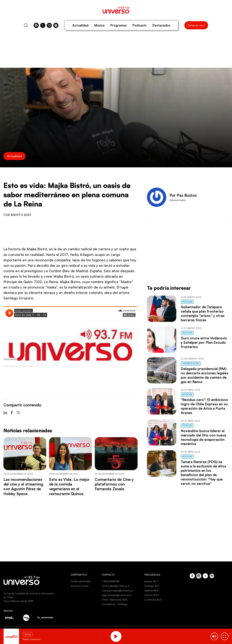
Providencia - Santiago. (115, 604)
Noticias (187, 302)
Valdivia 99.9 (151, 590)
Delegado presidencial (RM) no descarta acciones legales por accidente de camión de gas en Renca (205, 375)
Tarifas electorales (81, 581)
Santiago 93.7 (152, 586)
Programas (119, 25)
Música (99, 25)
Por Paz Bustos (183, 195)
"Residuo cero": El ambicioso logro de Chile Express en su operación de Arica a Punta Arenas (204, 406)
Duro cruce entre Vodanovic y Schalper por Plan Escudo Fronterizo (204, 342)
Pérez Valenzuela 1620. (115, 600)
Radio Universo (11, 366)
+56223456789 (111, 581)
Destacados (161, 25)
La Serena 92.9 (153, 600)
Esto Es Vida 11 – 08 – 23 (32, 366)
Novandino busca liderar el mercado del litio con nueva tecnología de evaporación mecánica (203, 437)
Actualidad (80, 25)
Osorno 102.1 (152, 595)
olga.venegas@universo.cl (117, 595)
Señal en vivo (196, 25)
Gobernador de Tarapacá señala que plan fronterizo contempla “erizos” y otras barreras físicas (203, 313)
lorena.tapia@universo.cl (116, 586)
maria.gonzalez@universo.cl (118, 590)
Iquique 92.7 (151, 581)
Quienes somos (79, 586)
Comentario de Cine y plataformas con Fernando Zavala (114, 484)
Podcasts (140, 25)
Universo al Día (191, 363)
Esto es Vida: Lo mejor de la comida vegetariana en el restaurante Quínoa (69, 487)
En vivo (28, 634)
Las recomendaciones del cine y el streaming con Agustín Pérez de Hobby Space (23, 487)
